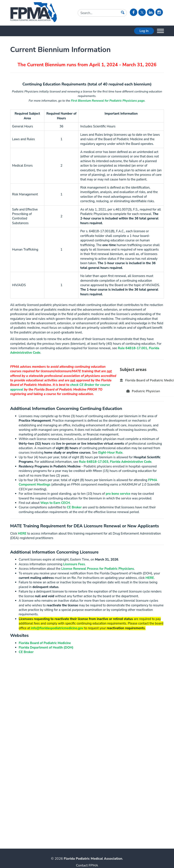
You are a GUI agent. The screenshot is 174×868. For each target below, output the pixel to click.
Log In (144, 31)
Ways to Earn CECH (55, 503)
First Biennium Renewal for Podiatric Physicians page (108, 101)
